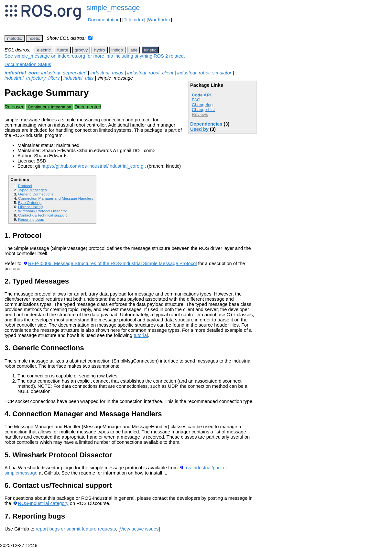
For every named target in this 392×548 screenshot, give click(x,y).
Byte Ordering (30, 202)
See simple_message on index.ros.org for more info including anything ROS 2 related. (95, 56)
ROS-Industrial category (43, 503)
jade (133, 50)
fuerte (63, 50)
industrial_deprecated (64, 73)
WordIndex (159, 20)
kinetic (150, 50)
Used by (199, 129)
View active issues (139, 529)
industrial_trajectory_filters (32, 78)
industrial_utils (78, 78)
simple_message (113, 8)
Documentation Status (28, 64)
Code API (201, 95)
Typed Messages (33, 190)
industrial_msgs (107, 73)
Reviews (200, 114)
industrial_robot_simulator (204, 73)
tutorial (141, 335)
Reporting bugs (31, 219)
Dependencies (206, 124)
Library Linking (30, 207)
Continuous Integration (49, 107)
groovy (81, 50)
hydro (99, 50)
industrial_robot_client (150, 73)
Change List (203, 110)
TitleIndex (134, 20)
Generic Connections (36, 194)
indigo (117, 50)
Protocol (25, 186)
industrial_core (22, 73)
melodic (15, 38)
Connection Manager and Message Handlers (56, 198)
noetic (34, 38)
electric (44, 50)
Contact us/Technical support (42, 215)
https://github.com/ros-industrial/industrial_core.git (94, 166)
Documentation (104, 20)
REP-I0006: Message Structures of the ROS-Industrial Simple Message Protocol (112, 263)
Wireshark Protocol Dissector (43, 211)
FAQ (196, 100)
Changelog (202, 105)
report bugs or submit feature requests (76, 529)
